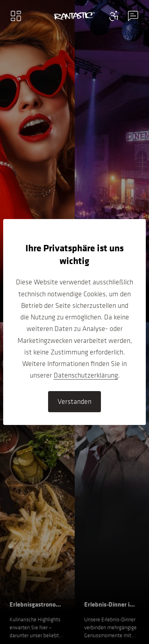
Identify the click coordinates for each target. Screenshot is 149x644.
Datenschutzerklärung (86, 375)
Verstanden (74, 401)
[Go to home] (74, 16)
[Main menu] (16, 16)
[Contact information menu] (114, 16)
